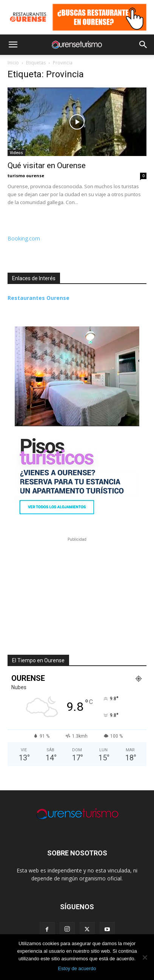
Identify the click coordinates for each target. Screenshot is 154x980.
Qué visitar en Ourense (47, 165)
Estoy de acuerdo (77, 968)
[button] (13, 45)
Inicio (13, 63)
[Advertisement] (77, 591)
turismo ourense (26, 176)
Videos (16, 153)
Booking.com (24, 238)
